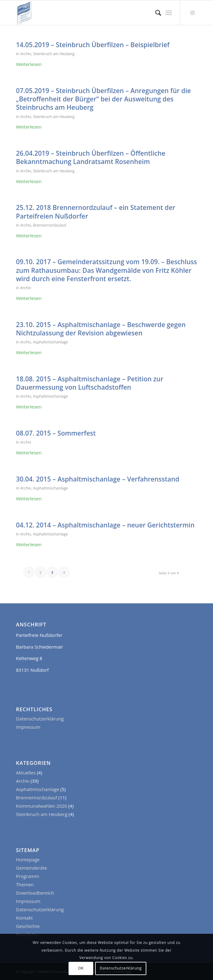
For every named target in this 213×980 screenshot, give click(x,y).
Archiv (25, 54)
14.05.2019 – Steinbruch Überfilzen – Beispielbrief (93, 45)
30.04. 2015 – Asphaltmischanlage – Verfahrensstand (98, 479)
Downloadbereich (35, 893)
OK (81, 968)
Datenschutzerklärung (40, 719)
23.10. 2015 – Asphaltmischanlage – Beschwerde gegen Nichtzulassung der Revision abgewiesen (101, 329)
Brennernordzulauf (50, 225)
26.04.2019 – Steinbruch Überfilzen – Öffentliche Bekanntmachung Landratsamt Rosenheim (91, 157)
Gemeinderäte (31, 868)
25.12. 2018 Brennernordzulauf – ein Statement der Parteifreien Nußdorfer (96, 212)
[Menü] (169, 13)
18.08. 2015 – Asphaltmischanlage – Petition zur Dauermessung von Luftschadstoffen (90, 383)
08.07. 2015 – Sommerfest (56, 433)
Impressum (28, 727)
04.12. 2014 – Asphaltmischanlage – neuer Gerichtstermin (105, 525)
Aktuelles (26, 773)
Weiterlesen (29, 64)
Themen (25, 884)
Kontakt (24, 918)
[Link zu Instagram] (192, 13)
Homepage (28, 859)
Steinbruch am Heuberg (54, 54)
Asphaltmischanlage (50, 342)
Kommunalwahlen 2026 (42, 806)
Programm (28, 876)
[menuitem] (155, 13)
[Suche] (155, 13)
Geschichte (28, 926)
